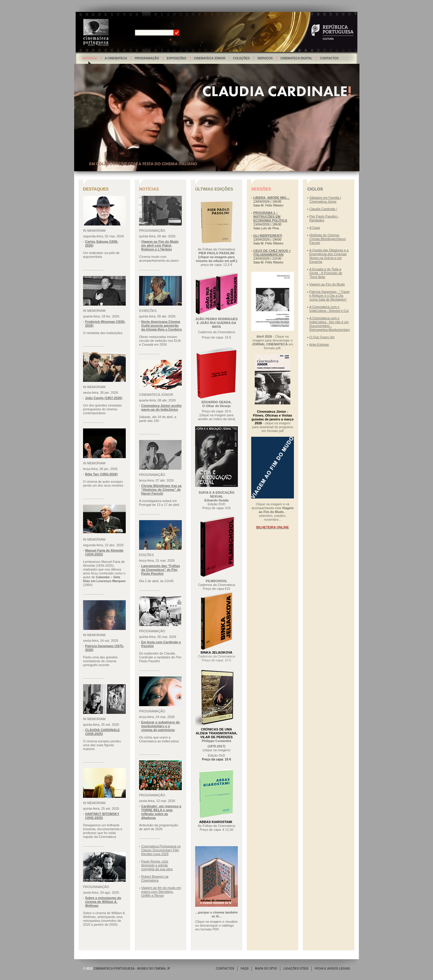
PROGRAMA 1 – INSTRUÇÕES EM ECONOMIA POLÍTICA (270, 217)
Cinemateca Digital (296, 58)
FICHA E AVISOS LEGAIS (332, 969)
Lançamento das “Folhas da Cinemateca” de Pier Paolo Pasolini (161, 570)
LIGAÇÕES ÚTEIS (296, 969)
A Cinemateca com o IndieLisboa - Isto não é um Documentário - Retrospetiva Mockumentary (330, 324)
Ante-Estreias (319, 344)
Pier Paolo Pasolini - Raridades (324, 218)
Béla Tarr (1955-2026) (101, 474)
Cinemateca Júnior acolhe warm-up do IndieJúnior (161, 408)
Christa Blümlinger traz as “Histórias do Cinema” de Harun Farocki (161, 490)
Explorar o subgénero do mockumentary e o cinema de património (160, 726)
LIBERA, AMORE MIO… (271, 198)
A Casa (315, 228)
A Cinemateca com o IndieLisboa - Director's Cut (329, 309)
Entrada (90, 58)
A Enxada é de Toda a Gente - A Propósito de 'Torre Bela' (326, 273)
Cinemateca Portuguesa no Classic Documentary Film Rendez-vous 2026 (161, 850)
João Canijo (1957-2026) (104, 398)
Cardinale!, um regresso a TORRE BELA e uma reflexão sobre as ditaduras (161, 812)
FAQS (245, 969)
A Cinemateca (116, 58)
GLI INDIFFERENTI (268, 236)
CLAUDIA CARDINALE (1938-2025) (102, 732)
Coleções (241, 58)
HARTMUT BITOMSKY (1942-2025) (102, 816)
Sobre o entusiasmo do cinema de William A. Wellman (103, 902)
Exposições (176, 58)
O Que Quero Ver (322, 337)
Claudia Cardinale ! (323, 209)
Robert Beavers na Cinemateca (155, 878)
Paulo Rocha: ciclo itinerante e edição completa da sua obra (157, 865)
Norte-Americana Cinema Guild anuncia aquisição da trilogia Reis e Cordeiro (161, 325)
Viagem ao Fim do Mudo (327, 284)
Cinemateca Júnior (210, 58)
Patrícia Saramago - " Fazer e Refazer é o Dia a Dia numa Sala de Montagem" (329, 296)
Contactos (329, 58)
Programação (147, 58)
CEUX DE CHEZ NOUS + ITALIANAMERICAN (272, 253)
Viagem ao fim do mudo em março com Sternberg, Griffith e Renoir (161, 892)
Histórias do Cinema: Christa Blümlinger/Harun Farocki (328, 239)
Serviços (265, 58)
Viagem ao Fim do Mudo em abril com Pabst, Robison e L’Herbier (160, 245)
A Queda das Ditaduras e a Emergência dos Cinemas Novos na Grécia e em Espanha (329, 256)
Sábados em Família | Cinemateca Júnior (325, 200)
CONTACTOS (225, 969)
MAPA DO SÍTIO (266, 969)
